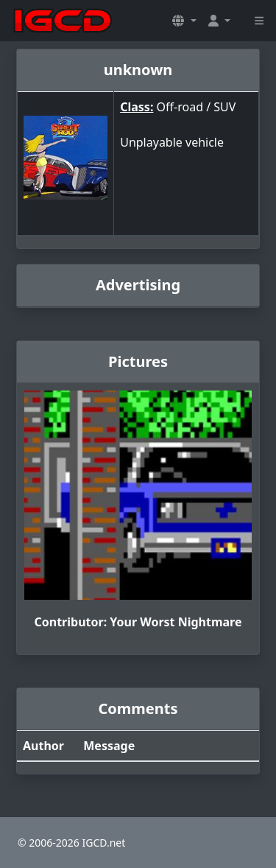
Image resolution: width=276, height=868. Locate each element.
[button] (184, 21)
